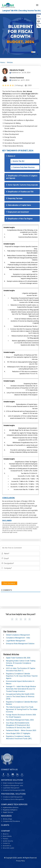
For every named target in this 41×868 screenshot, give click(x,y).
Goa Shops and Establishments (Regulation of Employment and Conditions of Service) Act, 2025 (18, 725)
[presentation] (17, 576)
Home (3, 62)
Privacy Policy (20, 861)
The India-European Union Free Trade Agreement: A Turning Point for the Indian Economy (22, 709)
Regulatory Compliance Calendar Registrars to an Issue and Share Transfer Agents (22, 676)
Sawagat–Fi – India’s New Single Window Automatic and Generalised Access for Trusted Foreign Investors (21, 689)
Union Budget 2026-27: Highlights (18, 733)
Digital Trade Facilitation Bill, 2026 (18, 658)
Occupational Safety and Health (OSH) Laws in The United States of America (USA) (20, 696)
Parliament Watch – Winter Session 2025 (21, 730)
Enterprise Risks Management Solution (20, 644)
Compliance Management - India (18, 638)
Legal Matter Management (16, 641)
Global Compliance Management (18, 635)
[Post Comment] (9, 583)
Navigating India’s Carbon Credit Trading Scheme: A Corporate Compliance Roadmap (21, 663)
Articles (10, 62)
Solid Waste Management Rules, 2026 (20, 720)
